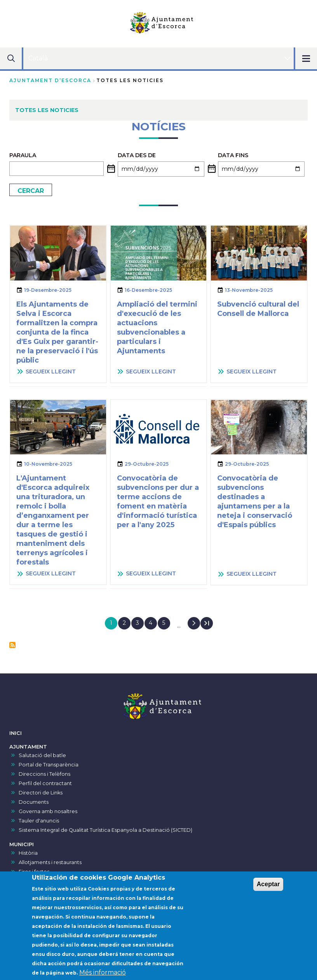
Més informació (103, 975)
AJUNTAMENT (28, 747)
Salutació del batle (42, 755)
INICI (16, 733)
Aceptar (268, 886)
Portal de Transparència (49, 765)
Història (28, 853)
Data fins (233, 155)
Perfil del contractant (45, 783)
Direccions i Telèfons (44, 774)
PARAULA (23, 155)
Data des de (137, 155)
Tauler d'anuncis (39, 821)
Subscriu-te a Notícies (12, 645)
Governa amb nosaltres (48, 811)
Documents (34, 802)
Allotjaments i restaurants (50, 862)
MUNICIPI (22, 844)
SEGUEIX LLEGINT (51, 372)
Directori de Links (41, 793)
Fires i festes (34, 872)
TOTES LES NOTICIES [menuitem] (47, 110)
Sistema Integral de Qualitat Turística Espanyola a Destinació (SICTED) (105, 830)
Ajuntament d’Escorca (50, 80)
